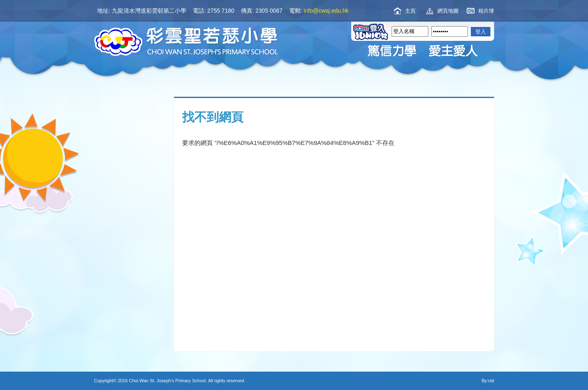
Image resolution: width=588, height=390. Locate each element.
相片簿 (486, 11)
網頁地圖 (448, 11)
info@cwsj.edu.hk (326, 11)
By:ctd (488, 381)
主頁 (410, 11)
